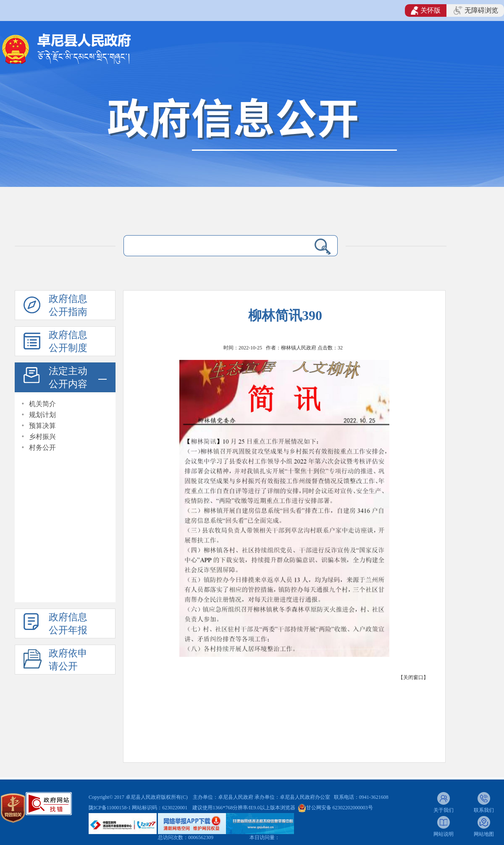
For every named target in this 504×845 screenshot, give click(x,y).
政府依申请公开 (68, 660)
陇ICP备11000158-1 (110, 808)
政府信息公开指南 (68, 305)
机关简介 (42, 404)
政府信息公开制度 (68, 341)
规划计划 (42, 415)
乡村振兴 (42, 437)
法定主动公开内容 (68, 378)
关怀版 (426, 10)
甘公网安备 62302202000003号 (340, 808)
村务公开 (42, 447)
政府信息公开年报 (68, 624)
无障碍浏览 (476, 10)
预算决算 (42, 426)
